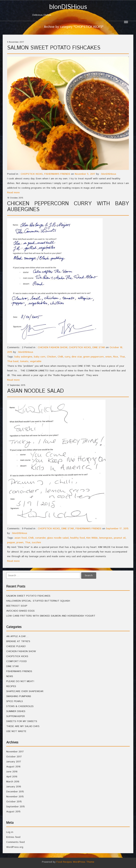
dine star (77, 357)
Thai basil (13, 361)
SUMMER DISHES (16, 711)
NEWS (10, 676)
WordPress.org (15, 847)
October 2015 (14, 802)
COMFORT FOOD (17, 661)
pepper (11, 542)
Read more (13, 193)
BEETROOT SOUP (17, 606)
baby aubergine (23, 357)
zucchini (36, 542)
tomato (24, 361)
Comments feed (15, 842)
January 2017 (14, 762)
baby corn (40, 357)
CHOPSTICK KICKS (32, 174)
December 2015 (15, 792)
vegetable (36, 361)
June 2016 (12, 772)
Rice (116, 357)
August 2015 (13, 812)
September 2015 (16, 807)
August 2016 (13, 767)
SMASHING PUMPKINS (19, 696)
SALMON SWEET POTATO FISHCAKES (54, 48)
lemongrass (106, 538)
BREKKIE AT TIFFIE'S (18, 641)
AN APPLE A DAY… (17, 636)
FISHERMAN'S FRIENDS (57, 174)
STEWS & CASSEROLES (20, 706)
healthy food (77, 538)
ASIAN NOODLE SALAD (35, 391)
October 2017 (14, 757)
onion (108, 357)
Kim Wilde (92, 538)
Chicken (51, 357)
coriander (40, 538)
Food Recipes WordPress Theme (75, 862)
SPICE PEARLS (15, 701)
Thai (122, 357)
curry (67, 357)
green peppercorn (93, 357)
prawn (20, 542)
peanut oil (120, 538)
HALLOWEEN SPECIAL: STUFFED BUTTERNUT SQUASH (38, 601)
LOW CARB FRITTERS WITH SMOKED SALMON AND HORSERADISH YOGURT (51, 616)
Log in (10, 832)
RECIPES (11, 686)
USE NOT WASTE (16, 731)
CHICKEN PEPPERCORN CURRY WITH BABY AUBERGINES (68, 207)
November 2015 (15, 797)
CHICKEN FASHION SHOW (53, 347)
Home (37, 27)
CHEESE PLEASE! (16, 646)
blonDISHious (109, 174)
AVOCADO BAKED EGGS (20, 611)
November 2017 (15, 752)
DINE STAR (99, 347)
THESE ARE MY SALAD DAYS (23, 726)
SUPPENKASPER (16, 716)
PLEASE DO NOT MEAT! (20, 681)
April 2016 (12, 777)
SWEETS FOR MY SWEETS (22, 721)
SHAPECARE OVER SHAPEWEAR (25, 691)
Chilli (60, 357)
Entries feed (13, 837)
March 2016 (13, 782)
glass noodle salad (58, 538)
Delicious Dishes (68, 10)
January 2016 (14, 787)
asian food (21, 538)
